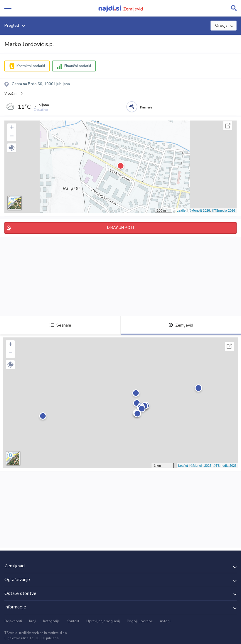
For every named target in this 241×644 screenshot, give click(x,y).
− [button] (12, 137)
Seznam (60, 325)
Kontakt (73, 621)
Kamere (146, 107)
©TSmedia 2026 (223, 210)
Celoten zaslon (228, 126)
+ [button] (12, 128)
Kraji (33, 621)
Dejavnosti (13, 621)
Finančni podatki (78, 66)
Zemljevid (181, 325)
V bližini (11, 93)
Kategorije (51, 621)
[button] (12, 148)
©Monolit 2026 (199, 210)
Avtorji (165, 621)
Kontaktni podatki (31, 66)
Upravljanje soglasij (103, 621)
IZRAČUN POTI (120, 228)
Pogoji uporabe (140, 621)
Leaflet (182, 210)
